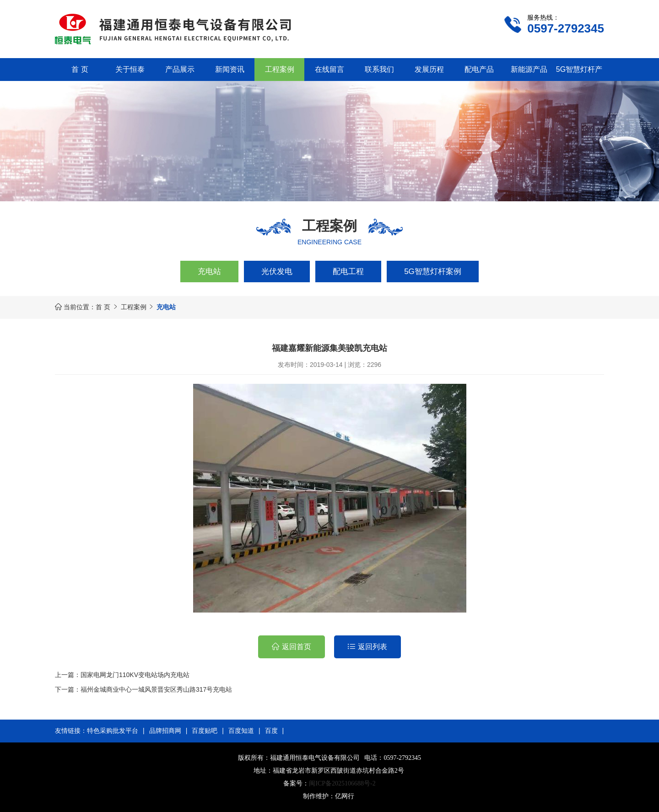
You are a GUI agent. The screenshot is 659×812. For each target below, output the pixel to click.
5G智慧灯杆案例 (433, 272)
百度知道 (241, 731)
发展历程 (429, 69)
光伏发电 (277, 272)
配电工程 (348, 272)
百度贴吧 (205, 731)
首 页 (80, 69)
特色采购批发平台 (113, 731)
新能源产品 (529, 69)
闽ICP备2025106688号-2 (342, 783)
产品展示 (180, 69)
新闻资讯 (230, 69)
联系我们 (379, 69)
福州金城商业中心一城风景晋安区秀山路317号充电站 (156, 689)
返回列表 (373, 647)
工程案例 (280, 69)
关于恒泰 (130, 69)
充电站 (209, 272)
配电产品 (479, 69)
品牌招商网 (165, 731)
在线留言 (329, 69)
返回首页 (297, 647)
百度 (271, 731)
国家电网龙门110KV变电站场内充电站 (135, 675)
